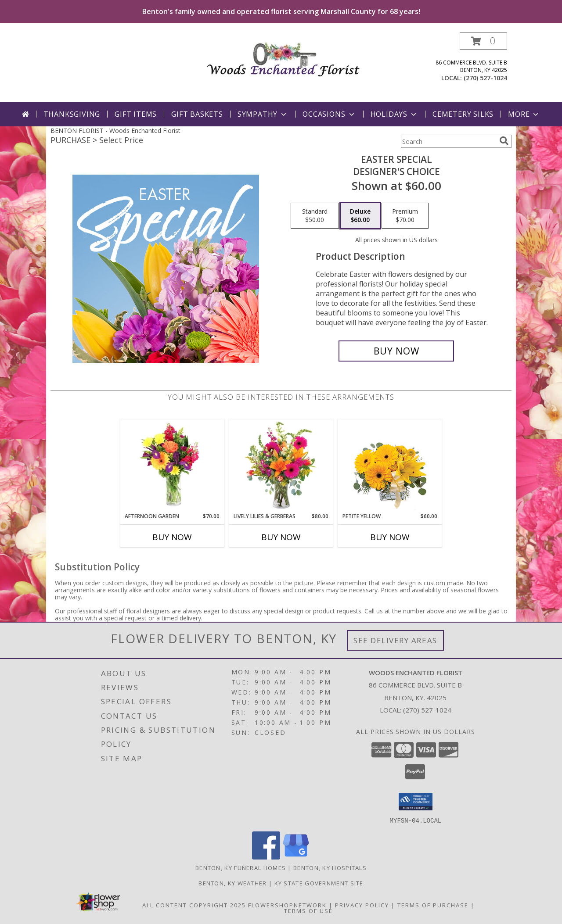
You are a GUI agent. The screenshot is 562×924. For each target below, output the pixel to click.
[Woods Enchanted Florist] (284, 57)
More (524, 114)
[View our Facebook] (266, 857)
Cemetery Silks (463, 114)
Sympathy (263, 114)
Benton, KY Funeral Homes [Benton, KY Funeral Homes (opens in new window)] (241, 867)
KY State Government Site (319, 883)
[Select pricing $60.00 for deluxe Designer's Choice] (360, 216)
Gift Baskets (197, 114)
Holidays (394, 114)
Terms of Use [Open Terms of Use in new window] (308, 910)
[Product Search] (448, 141)
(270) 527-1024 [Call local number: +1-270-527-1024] (485, 78)
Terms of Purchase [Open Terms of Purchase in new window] (433, 905)
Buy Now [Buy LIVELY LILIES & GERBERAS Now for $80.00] (281, 537)
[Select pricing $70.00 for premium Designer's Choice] (405, 216)
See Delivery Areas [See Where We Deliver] (395, 640)
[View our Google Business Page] (296, 857)
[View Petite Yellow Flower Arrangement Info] (390, 466)
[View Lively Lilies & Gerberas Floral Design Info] (281, 466)
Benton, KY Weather (232, 883)
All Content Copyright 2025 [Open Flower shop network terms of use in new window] (194, 905)
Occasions (329, 114)
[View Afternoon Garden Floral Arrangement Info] (172, 466)
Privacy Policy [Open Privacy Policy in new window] (362, 905)
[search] (504, 141)
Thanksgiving (72, 114)
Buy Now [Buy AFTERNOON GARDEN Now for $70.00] (172, 537)
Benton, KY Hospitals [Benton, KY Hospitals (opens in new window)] (330, 867)
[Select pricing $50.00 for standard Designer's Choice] (315, 216)
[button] (483, 41)
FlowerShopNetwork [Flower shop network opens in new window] (287, 905)
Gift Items (136, 114)
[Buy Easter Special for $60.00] (396, 351)
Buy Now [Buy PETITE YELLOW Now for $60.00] (390, 537)
